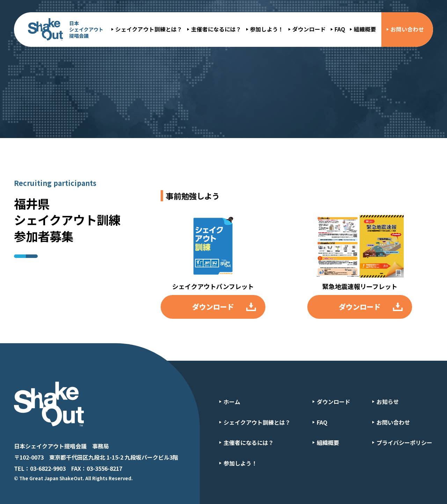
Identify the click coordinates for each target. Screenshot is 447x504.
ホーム (232, 402)
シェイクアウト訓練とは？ (149, 29)
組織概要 (365, 29)
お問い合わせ (407, 29)
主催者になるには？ (216, 29)
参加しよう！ (267, 29)
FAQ (340, 29)
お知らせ (388, 402)
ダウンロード (309, 29)
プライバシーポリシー (404, 442)
